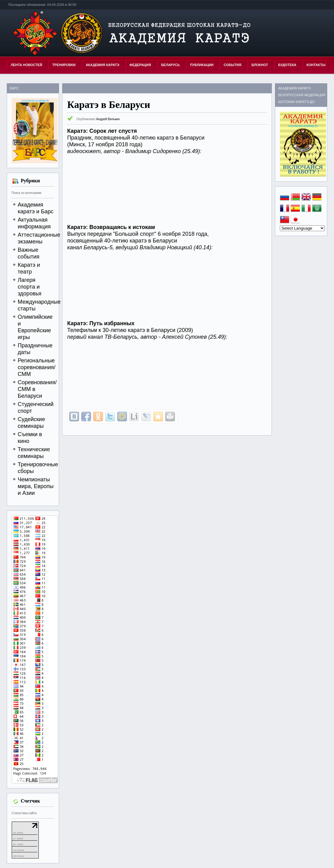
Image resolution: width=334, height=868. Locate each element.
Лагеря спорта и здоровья (30, 287)
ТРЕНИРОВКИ (64, 65)
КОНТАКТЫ (316, 65)
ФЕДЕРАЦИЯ (140, 65)
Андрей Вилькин (108, 119)
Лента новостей (26, 65)
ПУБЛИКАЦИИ (202, 65)
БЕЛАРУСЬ (171, 65)
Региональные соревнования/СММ (37, 367)
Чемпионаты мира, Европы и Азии (36, 486)
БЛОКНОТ (260, 65)
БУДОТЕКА (287, 65)
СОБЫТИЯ (232, 65)
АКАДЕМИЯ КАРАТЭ (103, 65)
